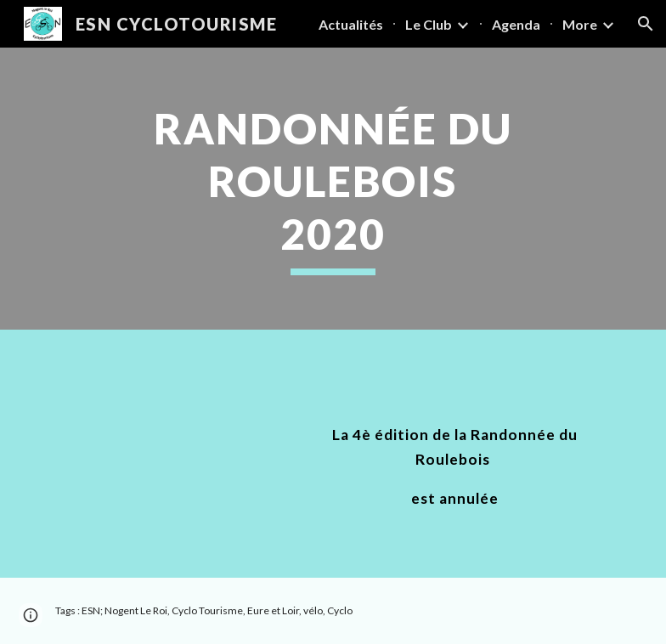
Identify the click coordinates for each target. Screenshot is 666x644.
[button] (646, 24)
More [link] (580, 24)
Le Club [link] (429, 24)
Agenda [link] (516, 24)
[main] (333, 189)
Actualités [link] (351, 24)
